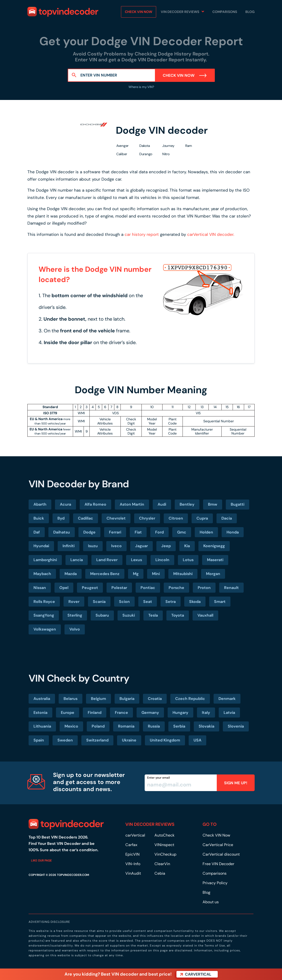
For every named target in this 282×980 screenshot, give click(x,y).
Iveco (116, 546)
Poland (98, 726)
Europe (68, 713)
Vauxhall (205, 615)
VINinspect (164, 845)
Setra (171, 602)
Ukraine (129, 740)
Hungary (180, 713)
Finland (95, 713)
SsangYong (44, 615)
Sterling (75, 615)
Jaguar (141, 546)
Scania (99, 602)
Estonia (40, 713)
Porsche (176, 588)
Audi (162, 504)
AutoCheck (164, 835)
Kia (187, 546)
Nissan (40, 588)
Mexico (71, 726)
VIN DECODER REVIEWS (150, 824)
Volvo (75, 629)
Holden (206, 532)
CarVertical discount (221, 854)
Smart (220, 602)
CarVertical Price (218, 845)
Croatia (155, 699)
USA (197, 740)
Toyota (178, 615)
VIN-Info (133, 864)
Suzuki (129, 615)
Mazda (71, 574)
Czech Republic (190, 699)
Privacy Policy (215, 883)
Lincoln (162, 560)
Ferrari (115, 532)
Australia (42, 699)
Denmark (227, 699)
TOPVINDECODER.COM (73, 875)
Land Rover (107, 560)
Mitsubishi (183, 574)
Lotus (188, 560)
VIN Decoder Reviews (180, 12)
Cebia (160, 873)
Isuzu (93, 546)
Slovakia (206, 726)
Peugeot (90, 588)
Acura (65, 504)
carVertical (135, 835)
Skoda (195, 602)
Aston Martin (132, 504)
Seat (148, 602)
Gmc (182, 532)
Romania (126, 726)
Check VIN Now (185, 75)
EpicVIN (132, 854)
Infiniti (69, 546)
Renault (231, 588)
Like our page (41, 860)
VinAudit (133, 873)
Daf (37, 532)
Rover (74, 602)
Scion (124, 602)
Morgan (213, 574)
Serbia (179, 726)
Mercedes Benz (105, 574)
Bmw (213, 504)
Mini (156, 574)
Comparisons (225, 12)
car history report (142, 234)
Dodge (89, 532)
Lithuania (42, 726)
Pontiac (148, 588)
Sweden (65, 740)
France (121, 713)
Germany (150, 713)
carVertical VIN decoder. (211, 234)
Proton (204, 588)
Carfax (131, 845)
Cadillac (86, 518)
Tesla (153, 615)
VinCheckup (165, 854)
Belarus (70, 699)
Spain (39, 740)
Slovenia (236, 726)
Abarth (40, 504)
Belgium (98, 699)
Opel (64, 588)
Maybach (42, 574)
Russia (154, 726)
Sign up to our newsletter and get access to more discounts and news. (89, 782)
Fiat (138, 532)
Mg (136, 574)
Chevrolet (116, 518)
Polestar (119, 588)
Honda (233, 532)
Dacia (227, 518)
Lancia (77, 560)
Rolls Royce (44, 602)
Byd (61, 518)
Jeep (166, 546)
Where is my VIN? (141, 87)
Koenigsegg (214, 546)
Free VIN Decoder (218, 864)
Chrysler (147, 518)
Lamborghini (45, 560)
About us (211, 902)
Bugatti (238, 504)
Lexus (136, 560)
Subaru (102, 615)
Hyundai (41, 546)
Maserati (215, 560)
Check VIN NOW (139, 12)
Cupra (202, 518)
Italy (206, 713)
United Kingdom (165, 740)
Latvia (229, 713)
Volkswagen (45, 629)
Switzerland (97, 740)
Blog (250, 12)
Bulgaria (127, 699)
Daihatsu (62, 532)
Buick (39, 518)
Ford (159, 532)
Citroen (176, 518)
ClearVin (162, 864)
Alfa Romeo (95, 504)
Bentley (187, 504)
